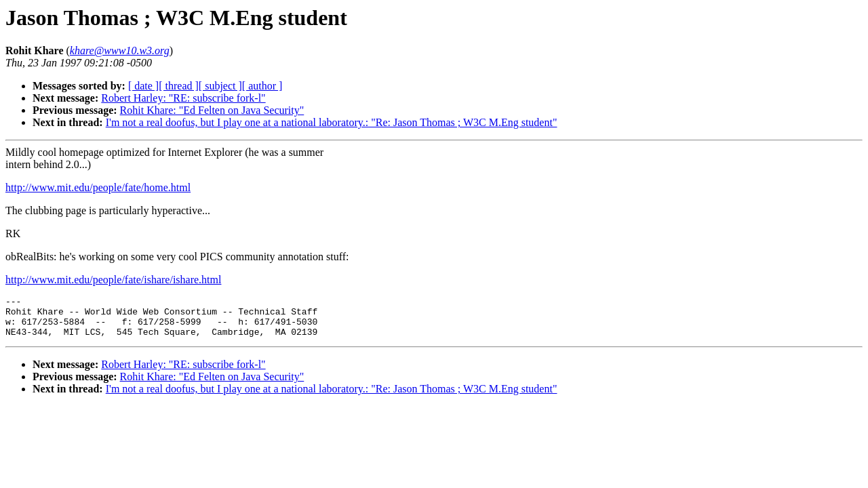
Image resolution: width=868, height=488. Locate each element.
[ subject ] (220, 86)
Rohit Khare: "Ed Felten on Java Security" (212, 110)
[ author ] (262, 86)
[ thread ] (179, 86)
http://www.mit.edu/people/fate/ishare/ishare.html (113, 280)
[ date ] (143, 86)
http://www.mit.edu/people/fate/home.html (98, 187)
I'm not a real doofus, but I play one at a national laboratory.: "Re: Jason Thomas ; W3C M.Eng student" (332, 122)
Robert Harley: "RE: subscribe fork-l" (183, 98)
